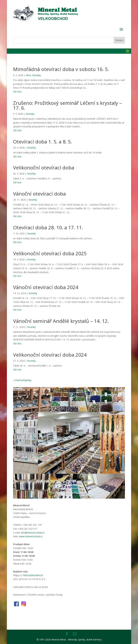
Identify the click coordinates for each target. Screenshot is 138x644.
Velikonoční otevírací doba (44, 168)
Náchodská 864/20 (33, 575)
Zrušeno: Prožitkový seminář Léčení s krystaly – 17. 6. (67, 105)
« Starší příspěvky (22, 380)
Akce (28, 75)
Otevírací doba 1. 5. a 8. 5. (42, 142)
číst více (17, 92)
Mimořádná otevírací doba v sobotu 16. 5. (61, 69)
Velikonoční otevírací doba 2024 (50, 355)
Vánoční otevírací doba (39, 194)
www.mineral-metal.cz (31, 536)
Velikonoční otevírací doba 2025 (50, 253)
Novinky (37, 75)
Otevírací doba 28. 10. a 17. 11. (48, 227)
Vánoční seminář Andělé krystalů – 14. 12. (61, 321)
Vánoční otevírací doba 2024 (46, 287)
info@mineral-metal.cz (33, 533)
